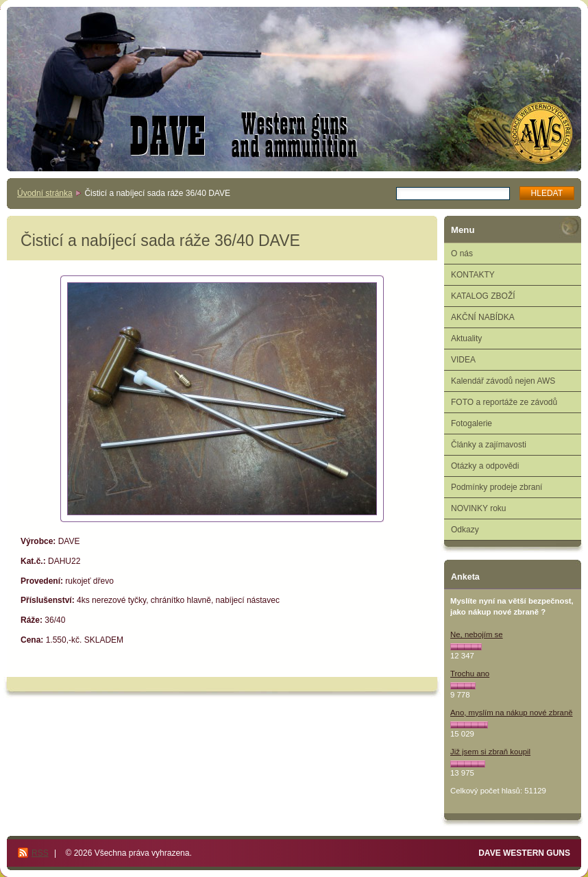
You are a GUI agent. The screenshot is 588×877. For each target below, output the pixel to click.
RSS (40, 853)
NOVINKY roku (478, 508)
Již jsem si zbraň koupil (490, 752)
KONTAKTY (473, 275)
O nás (462, 254)
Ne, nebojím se (477, 634)
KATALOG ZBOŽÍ (483, 296)
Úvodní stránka (45, 193)
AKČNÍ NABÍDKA (483, 317)
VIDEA (463, 360)
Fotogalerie (471, 423)
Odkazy (465, 530)
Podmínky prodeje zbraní (497, 487)
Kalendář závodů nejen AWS (503, 381)
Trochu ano (470, 674)
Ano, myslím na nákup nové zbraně (512, 713)
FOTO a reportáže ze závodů (504, 402)
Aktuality (466, 338)
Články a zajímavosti (489, 445)
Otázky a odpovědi (485, 466)
